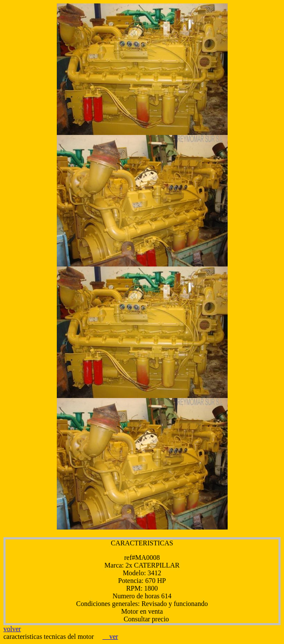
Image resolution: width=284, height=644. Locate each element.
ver (110, 637)
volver (12, 629)
